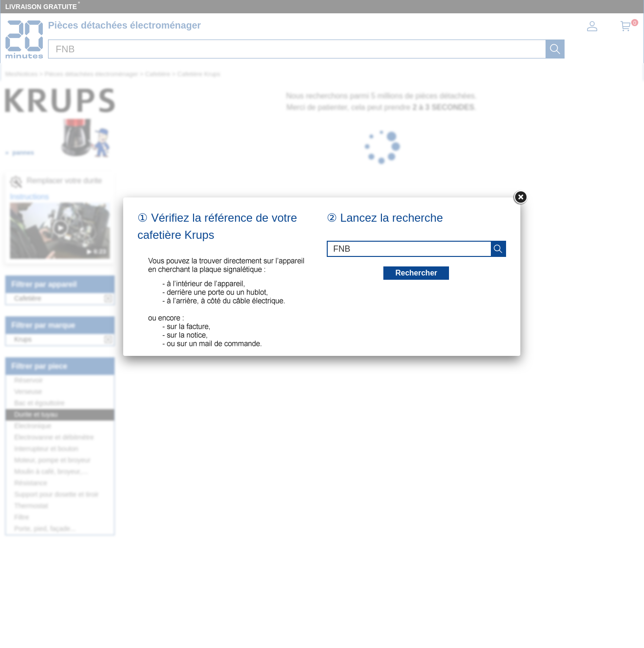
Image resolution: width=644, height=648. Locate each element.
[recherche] (498, 249)
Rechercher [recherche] (416, 273)
